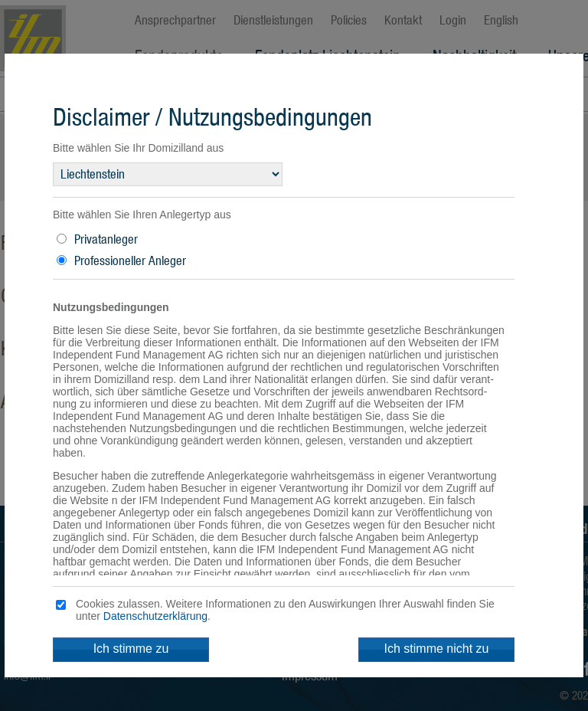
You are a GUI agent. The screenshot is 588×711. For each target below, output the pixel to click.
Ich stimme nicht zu (437, 649)
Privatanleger (106, 239)
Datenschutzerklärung (155, 616)
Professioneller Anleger (130, 260)
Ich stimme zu (131, 649)
